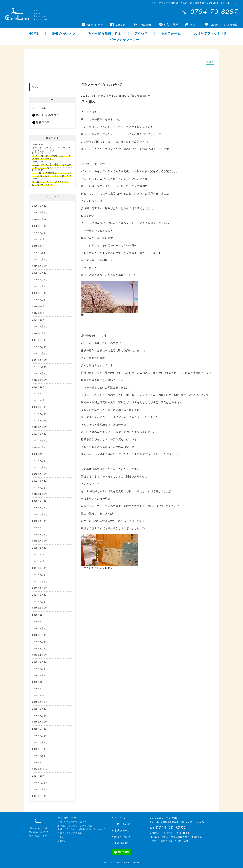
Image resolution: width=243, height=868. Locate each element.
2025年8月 (38, 259)
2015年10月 (39, 695)
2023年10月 (39, 400)
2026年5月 (38, 206)
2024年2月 (38, 373)
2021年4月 (38, 488)
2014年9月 (38, 783)
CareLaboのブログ (48, 115)
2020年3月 (38, 501)
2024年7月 (38, 340)
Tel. (210, 13)
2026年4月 (38, 212)
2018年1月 (38, 548)
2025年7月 (38, 266)
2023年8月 (38, 414)
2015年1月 (38, 756)
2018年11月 (39, 528)
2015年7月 (38, 716)
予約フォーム (171, 34)
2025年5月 (38, 273)
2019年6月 (38, 514)
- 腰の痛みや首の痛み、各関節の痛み (75, 826)
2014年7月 (38, 796)
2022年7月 (38, 461)
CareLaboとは (39, 828)
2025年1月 (38, 300)
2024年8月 (38, 333)
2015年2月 (38, 749)
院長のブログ (122, 837)
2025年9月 (38, 253)
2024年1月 (38, 380)
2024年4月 (38, 360)
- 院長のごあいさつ (37, 836)
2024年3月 (38, 367)
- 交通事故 (61, 841)
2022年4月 (38, 481)
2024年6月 (38, 347)
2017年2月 (38, 602)
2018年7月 (38, 535)
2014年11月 (39, 769)
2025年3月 (38, 286)
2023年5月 (38, 434)
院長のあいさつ (64, 34)
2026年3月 (38, 219)
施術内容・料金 (67, 818)
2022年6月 (38, 467)
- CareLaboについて (38, 832)
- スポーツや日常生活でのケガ (71, 822)
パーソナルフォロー (124, 40)
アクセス (141, 34)
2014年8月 (38, 789)
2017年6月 (38, 581)
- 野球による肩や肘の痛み (69, 833)
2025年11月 (39, 246)
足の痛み (88, 102)
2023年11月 (39, 394)
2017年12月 (39, 554)
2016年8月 (38, 635)
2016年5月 (38, 649)
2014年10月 (39, 776)
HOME (34, 34)
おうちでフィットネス (210, 34)
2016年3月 (38, 662)
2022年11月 (39, 454)
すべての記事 (39, 108)
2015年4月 (38, 736)
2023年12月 (39, 387)
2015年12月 (39, 682)
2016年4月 (38, 655)
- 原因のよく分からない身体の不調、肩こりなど (80, 829)
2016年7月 (38, 642)
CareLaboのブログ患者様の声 (132, 96)
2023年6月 (38, 427)
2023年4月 (38, 440)
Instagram (146, 25)
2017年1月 (38, 608)
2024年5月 (38, 353)
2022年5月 (38, 474)
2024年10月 (39, 320)
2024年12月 (39, 306)
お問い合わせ (95, 25)
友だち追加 (171, 24)
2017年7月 (38, 575)
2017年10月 (39, 561)
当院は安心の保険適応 (224, 25)
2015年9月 (38, 702)
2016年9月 (38, 628)
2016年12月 (39, 615)
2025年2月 (38, 293)
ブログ (194, 25)
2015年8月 (38, 709)
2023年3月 (38, 447)
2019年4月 (38, 521)
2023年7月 (38, 421)
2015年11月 (39, 689)
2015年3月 (38, 742)
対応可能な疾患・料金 (105, 34)
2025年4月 (38, 280)
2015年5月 (38, 729)
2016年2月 (38, 669)
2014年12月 (39, 763)
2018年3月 (38, 541)
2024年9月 (38, 326)
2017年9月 (38, 568)
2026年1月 (38, 233)
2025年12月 (39, 239)
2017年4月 (38, 588)
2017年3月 (38, 595)
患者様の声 (43, 122)
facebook (121, 25)
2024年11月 (39, 313)
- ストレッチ (62, 837)
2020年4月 (38, 494)
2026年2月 (38, 226)
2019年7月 (38, 508)
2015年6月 (38, 722)
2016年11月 (39, 622)
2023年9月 (38, 407)
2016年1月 (38, 675)
